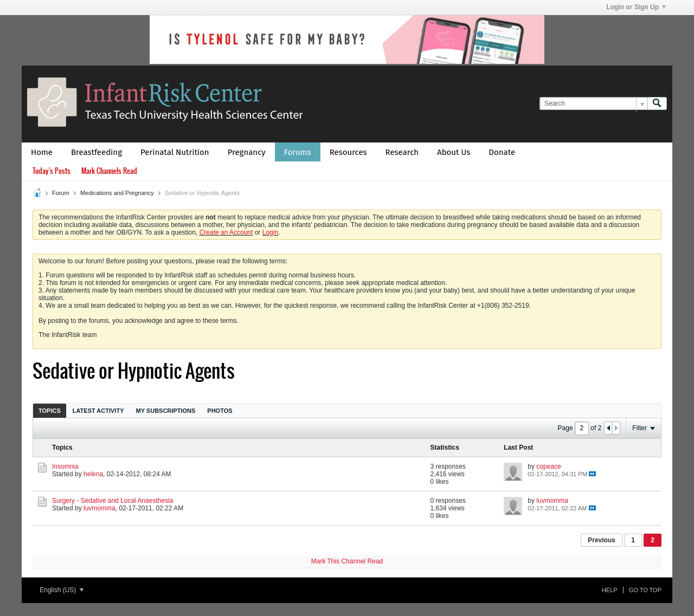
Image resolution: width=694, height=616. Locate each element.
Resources (348, 152)
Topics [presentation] (50, 411)
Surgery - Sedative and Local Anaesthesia (113, 501)
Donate (502, 152)
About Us (454, 152)
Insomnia (65, 466)
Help (610, 590)
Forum (61, 193)
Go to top (645, 590)
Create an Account (226, 232)
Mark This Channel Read (347, 561)
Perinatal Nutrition (175, 152)
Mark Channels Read (109, 171)
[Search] (593, 104)
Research (402, 152)
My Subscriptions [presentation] (166, 411)
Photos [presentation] (220, 411)
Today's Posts (52, 171)
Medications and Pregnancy (117, 193)
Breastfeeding (97, 152)
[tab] (50, 410)
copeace (548, 466)
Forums (298, 152)
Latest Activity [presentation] (98, 411)
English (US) (62, 590)
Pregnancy (247, 152)
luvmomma (99, 508)
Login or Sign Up (636, 7)
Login (270, 232)
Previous (602, 540)
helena (93, 474)
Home (42, 152)
